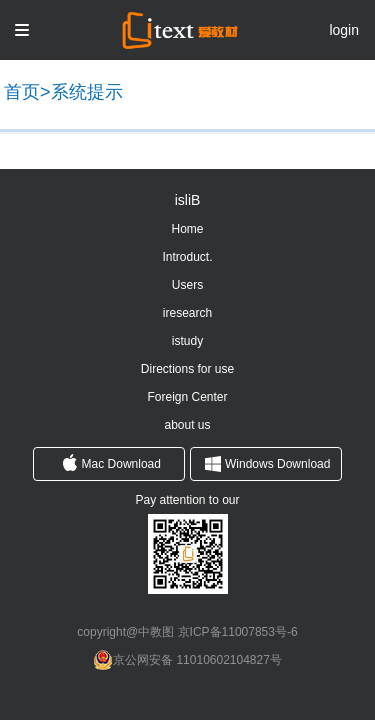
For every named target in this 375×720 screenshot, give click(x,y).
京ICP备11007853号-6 (238, 632)
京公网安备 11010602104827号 (197, 660)
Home (187, 229)
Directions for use (187, 369)
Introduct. (187, 257)
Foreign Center (187, 397)
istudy (187, 341)
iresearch (187, 313)
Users (187, 285)
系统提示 (87, 92)
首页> (27, 92)
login (344, 30)
